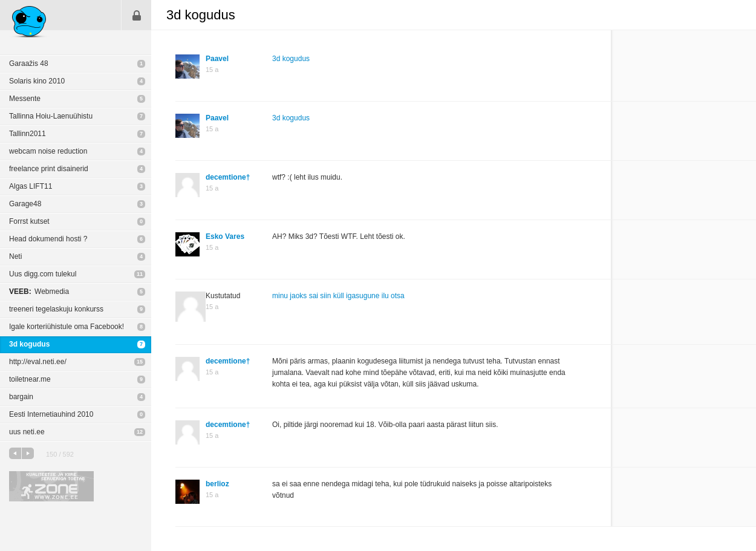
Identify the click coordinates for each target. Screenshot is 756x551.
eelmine (15, 453)
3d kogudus (29, 344)
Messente (25, 99)
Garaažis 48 (29, 64)
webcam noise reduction (48, 151)
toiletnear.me (30, 379)
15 (140, 362)
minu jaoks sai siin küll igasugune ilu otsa (338, 296)
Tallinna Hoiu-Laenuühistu (51, 116)
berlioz (217, 484)
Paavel (217, 59)
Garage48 (25, 204)
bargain (21, 397)
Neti (15, 256)
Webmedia (39, 292)
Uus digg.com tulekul (43, 274)
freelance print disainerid (49, 169)
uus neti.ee (27, 432)
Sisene (137, 15)
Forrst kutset (29, 221)
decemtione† (228, 177)
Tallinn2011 (28, 134)
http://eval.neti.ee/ (38, 362)
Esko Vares (225, 236)
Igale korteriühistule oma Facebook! (67, 327)
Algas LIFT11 (31, 186)
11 (140, 274)
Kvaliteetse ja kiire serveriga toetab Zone (51, 486)
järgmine (28, 453)
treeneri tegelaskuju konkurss (56, 309)
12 (140, 432)
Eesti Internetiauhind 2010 (51, 414)
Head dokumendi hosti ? (48, 239)
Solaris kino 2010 (37, 81)
